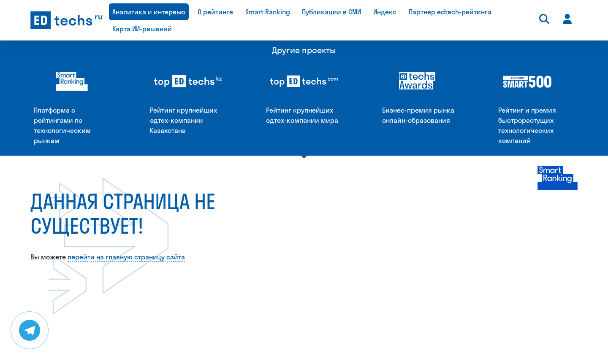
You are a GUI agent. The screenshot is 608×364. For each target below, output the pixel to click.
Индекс (385, 12)
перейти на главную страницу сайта (126, 168)
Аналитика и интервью (149, 12)
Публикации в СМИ (331, 12)
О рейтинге (215, 12)
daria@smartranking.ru (298, 357)
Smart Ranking (268, 12)
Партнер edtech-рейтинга (450, 12)
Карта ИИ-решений (142, 29)
